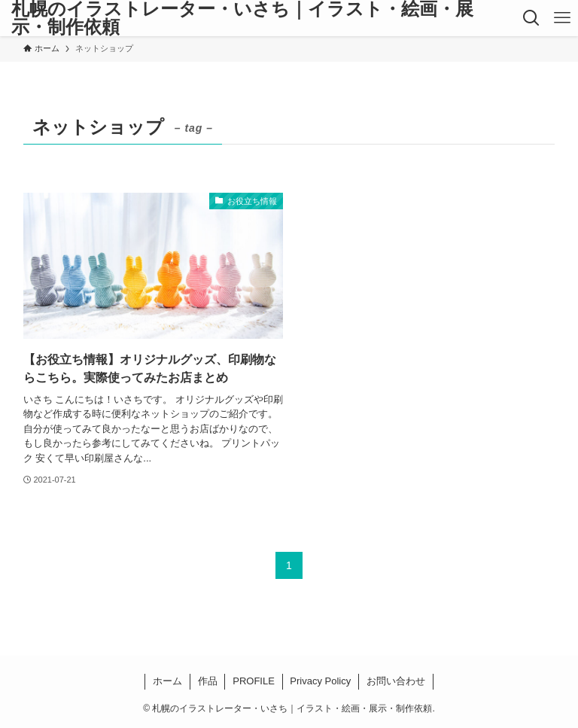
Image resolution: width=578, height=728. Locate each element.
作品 (208, 681)
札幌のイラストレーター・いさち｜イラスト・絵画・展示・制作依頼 (242, 18)
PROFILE (254, 681)
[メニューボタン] (563, 18)
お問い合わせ (396, 681)
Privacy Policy (320, 681)
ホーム (167, 681)
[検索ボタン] (531, 18)
